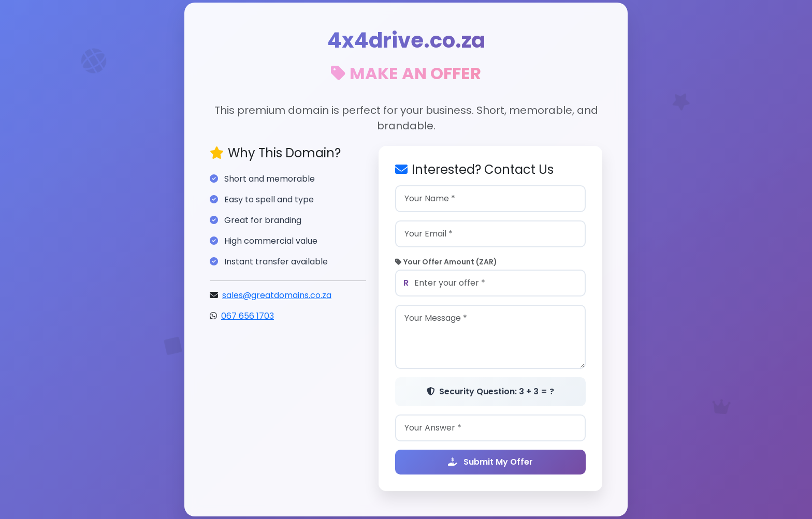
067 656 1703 (248, 316)
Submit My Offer (490, 462)
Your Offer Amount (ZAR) (446, 262)
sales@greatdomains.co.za (277, 296)
